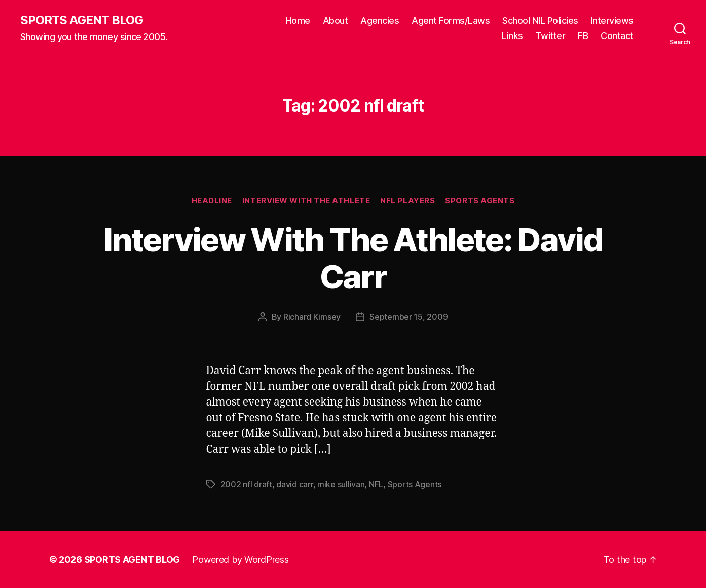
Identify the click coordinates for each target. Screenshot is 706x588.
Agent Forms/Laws (451, 21)
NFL (376, 484)
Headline (212, 201)
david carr (294, 484)
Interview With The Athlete (306, 201)
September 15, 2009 (408, 317)
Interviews (612, 21)
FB (583, 36)
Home (298, 21)
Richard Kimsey (312, 317)
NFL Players (407, 201)
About (336, 21)
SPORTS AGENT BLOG (82, 20)
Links (512, 36)
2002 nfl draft (246, 484)
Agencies (380, 21)
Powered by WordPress (240, 559)
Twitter (551, 36)
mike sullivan (341, 484)
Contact (617, 36)
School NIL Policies (540, 21)
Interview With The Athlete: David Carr (353, 258)
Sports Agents (480, 201)
